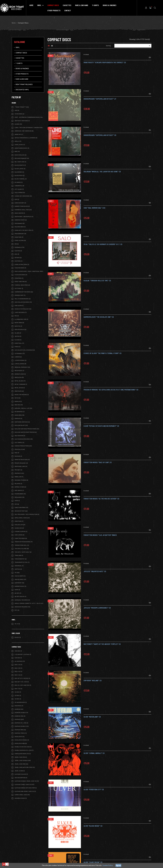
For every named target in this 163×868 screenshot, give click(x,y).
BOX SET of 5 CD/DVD (22, 678)
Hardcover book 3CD (23, 754)
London (18, 357)
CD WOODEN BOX (21, 702)
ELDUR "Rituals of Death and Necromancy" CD (101, 423)
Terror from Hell (22, 545)
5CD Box (18, 658)
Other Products (22, 74)
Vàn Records (20, 579)
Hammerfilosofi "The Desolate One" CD (99, 314)
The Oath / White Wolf (23, 552)
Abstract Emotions (22, 121)
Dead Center (20, 213)
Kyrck (17, 347)
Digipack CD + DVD (21, 723)
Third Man (19, 555)
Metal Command (21, 384)
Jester (18, 336)
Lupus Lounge (20, 364)
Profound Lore (21, 466)
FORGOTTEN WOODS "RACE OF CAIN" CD (98, 460)
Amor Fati (19, 134)
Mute (18, 398)
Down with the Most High (24, 230)
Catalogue (20, 42)
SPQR (17, 501)
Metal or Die (20, 388)
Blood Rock (20, 176)
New (51, 56)
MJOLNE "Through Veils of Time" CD (97, 278)
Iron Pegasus (20, 330)
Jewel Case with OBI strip (25, 767)
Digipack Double (22, 726)
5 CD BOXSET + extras (23, 654)
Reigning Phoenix (21, 480)
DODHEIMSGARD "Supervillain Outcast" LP (100, 96)
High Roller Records (23, 302)
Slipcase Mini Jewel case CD (25, 791)
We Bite (18, 593)
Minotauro (19, 391)
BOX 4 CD (18, 668)
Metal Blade (20, 381)
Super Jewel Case (22, 795)
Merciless (19, 377)
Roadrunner (20, 494)
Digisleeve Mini (21, 743)
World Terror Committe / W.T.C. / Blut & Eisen (29, 603)
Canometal (19, 186)
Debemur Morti (21, 220)
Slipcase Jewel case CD (24, 785)
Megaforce (19, 371)
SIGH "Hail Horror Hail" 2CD (94, 205)
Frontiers (19, 278)
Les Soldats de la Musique (25, 350)
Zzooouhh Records (22, 607)
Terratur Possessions (24, 542)
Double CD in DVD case (23, 747)
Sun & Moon (19, 535)
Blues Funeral (21, 179)
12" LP (17, 624)
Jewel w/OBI (20, 771)
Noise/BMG (19, 415)
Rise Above (19, 490)
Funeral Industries (22, 285)
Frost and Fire (21, 282)
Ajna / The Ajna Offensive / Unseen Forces (29, 128)
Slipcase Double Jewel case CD (27, 781)
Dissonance (20, 223)
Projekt (18, 470)
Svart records (21, 538)
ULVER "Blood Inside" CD (93, 823)
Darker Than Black (22, 206)
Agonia (18, 124)
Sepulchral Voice (22, 518)
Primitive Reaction (22, 460)
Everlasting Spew (22, 265)
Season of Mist (21, 511)
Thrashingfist (21, 559)
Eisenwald (19, 247)
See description (21, 778)
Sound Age (19, 528)
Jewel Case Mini (21, 764)
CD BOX (18, 692)
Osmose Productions (23, 446)
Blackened (19, 172)
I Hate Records (21, 312)
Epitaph (18, 258)
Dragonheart (20, 234)
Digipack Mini (20, 730)
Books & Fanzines (22, 69)
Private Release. (21, 463)
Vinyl (18, 48)
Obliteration (20, 436)
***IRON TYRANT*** (22, 107)
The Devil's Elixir (22, 549)
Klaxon (18, 340)
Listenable (20, 354)
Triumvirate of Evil (22, 562)
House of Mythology (23, 309)
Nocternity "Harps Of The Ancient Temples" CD (102, 641)
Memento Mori (20, 374)
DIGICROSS (19, 706)
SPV (17, 504)
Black (18, 637)
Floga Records (21, 275)
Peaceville (20, 449)
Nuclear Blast (21, 425)
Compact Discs (21, 53)
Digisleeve (20, 737)
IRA (17, 316)
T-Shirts (19, 63)
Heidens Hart (20, 295)
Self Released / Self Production (27, 514)
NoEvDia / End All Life (23, 408)
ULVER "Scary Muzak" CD (93, 859)
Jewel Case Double (23, 761)
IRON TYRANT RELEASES (24, 84)
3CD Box (18, 651)
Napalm (18, 401)
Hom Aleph (19, 306)
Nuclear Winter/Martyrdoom (26, 432)
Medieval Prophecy (22, 367)
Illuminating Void (21, 319)
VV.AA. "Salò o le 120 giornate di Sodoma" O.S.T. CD (103, 241)
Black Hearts (20, 165)
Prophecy (19, 473)
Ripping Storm (20, 487)
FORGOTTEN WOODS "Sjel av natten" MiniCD (100, 532)
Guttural (19, 288)
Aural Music (20, 145)
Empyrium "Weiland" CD (93, 678)
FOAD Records (20, 268)
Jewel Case (21, 757)
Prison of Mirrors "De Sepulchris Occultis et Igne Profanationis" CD (111, 387)
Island (18, 333)
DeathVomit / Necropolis (24, 217)
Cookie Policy (108, 865)
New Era (19, 405)
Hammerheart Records (24, 292)
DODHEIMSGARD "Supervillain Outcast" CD (100, 132)
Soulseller (20, 525)
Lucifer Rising (21, 360)
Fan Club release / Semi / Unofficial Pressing (29, 271)
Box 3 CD (18, 689)
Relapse (18, 484)
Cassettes (20, 58)
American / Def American (24, 131)
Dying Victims (20, 241)
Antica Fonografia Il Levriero (26, 138)
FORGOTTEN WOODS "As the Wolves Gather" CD (101, 496)
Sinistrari (19, 521)
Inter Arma (19, 323)
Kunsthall (19, 343)
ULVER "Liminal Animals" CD (94, 750)
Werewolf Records (22, 600)
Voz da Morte (20, 576)
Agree (118, 865)
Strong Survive (21, 532)
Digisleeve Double (22, 740)
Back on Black (21, 155)
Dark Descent (20, 203)
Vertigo (18, 569)
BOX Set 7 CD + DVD (22, 682)
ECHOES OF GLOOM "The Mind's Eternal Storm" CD (103, 350)
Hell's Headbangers (23, 299)
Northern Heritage (22, 422)
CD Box (18, 696)
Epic (17, 254)
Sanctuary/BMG (21, 508)
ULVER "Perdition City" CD (94, 787)
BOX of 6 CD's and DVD (23, 685)
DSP (17, 199)
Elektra (18, 251)
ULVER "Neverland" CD (92, 714)
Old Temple (19, 443)
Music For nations (22, 395)
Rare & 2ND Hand (22, 79)
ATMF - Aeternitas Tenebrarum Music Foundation (29, 117)
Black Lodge (20, 169)
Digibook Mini (20, 716)
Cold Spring (20, 193)
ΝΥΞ (17, 610)
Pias (17, 453)
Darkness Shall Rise (23, 210)
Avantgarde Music (22, 148)
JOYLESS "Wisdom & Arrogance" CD (97, 605)
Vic (17, 573)
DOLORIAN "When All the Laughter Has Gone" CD (102, 169)
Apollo (18, 141)
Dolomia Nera (20, 227)
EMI (17, 244)
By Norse (19, 182)
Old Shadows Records (24, 439)
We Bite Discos (20, 597)
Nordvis (18, 419)
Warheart (19, 583)
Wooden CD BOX (21, 798)
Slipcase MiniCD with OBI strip (26, 788)
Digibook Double (21, 713)
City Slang (19, 189)
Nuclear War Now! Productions (27, 429)
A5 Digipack (20, 661)
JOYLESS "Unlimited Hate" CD (95, 569)
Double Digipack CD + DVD (24, 750)
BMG (17, 151)
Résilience (19, 497)
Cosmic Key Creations (23, 196)
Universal (19, 566)
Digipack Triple (21, 733)
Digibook (19, 709)
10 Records (19, 114)
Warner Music (20, 586)
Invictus (18, 326)
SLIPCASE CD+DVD (21, 774)
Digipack (19, 719)
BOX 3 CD (18, 665)
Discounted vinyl (22, 90)
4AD (17, 110)
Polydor (18, 456)
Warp (17, 590)
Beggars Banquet (22, 158)
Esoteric (19, 261)
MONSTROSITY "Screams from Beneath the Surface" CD (105, 60)
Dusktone (19, 237)
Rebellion (19, 477)
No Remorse (20, 412)
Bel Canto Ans (20, 162)
